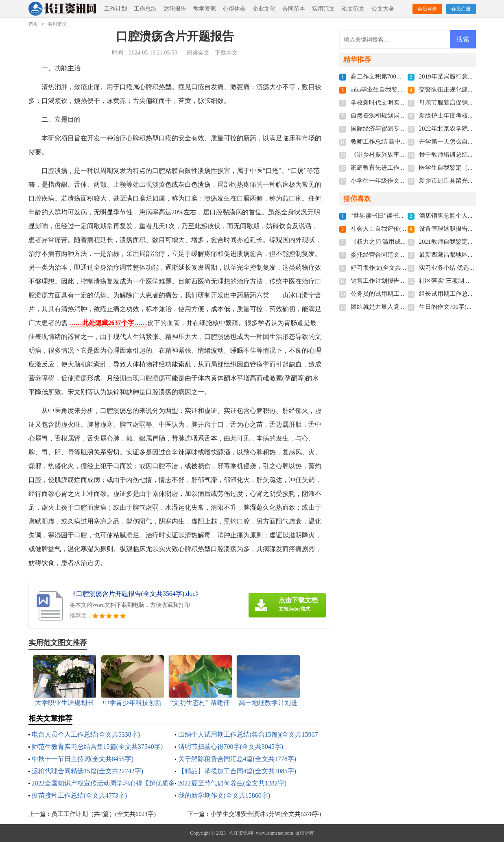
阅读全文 (198, 53)
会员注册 (461, 9)
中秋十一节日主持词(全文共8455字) (83, 759)
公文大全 (383, 9)
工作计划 (116, 9)
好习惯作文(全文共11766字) (388, 268)
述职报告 (175, 9)
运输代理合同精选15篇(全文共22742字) (88, 771)
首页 (33, 24)
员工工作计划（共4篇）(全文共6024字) (104, 814)
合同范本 (294, 9)
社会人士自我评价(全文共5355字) (395, 229)
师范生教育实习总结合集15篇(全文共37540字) (97, 747)
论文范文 (353, 9)
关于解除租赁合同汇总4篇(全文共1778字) (237, 759)
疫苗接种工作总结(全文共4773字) (80, 795)
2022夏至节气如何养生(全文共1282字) (232, 783)
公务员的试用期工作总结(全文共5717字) (405, 294)
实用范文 (323, 9)
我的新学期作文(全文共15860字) (224, 795)
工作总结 (145, 9)
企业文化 (264, 9)
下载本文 (226, 53)
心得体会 (234, 9)
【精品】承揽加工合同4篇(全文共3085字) (237, 771)
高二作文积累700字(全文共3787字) (397, 76)
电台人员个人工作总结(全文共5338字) (86, 734)
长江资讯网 (241, 833)
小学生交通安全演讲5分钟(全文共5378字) (266, 814)
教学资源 (205, 9)
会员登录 (427, 9)
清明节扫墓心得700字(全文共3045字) (231, 747)
